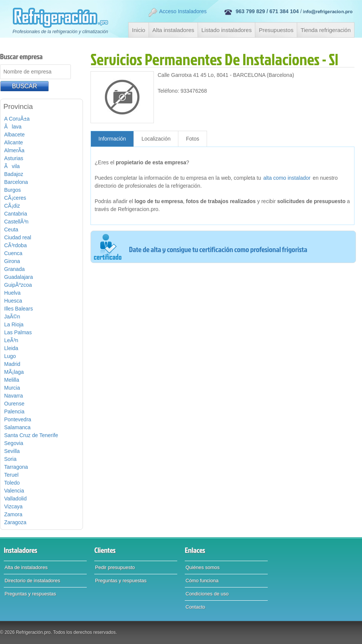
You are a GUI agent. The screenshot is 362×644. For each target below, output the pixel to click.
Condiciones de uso (207, 594)
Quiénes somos (202, 567)
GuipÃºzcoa (18, 285)
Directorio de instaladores (32, 581)
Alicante (14, 142)
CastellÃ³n (16, 222)
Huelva (12, 293)
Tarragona (16, 467)
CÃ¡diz (12, 206)
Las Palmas (18, 332)
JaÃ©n (12, 317)
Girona (12, 261)
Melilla (12, 380)
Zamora (13, 514)
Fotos (193, 139)
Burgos (12, 190)
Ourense (14, 404)
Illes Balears (18, 309)
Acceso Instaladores (177, 12)
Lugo (10, 356)
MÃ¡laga (14, 372)
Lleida (11, 348)
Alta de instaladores (26, 567)
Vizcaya (13, 506)
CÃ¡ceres (15, 198)
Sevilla (12, 451)
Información (112, 139)
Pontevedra (18, 419)
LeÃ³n (11, 340)
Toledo (12, 483)
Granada (14, 269)
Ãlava (13, 127)
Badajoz (14, 174)
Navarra (14, 396)
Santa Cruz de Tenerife (31, 435)
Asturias (14, 158)
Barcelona (16, 182)
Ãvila (12, 166)
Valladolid (15, 499)
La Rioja (14, 324)
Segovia (14, 443)
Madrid (12, 364)
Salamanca (17, 427)
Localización (156, 139)
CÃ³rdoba (15, 245)
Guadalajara (18, 277)
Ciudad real (18, 237)
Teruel (11, 475)
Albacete (14, 135)
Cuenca (13, 253)
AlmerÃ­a (14, 150)
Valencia (14, 491)
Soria (10, 459)
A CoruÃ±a (17, 119)
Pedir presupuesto (115, 567)
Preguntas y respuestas (30, 594)
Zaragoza (15, 522)
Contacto (195, 607)
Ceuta (11, 229)
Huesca (13, 301)
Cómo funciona (202, 581)
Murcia (12, 388)
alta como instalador (287, 178)
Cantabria (16, 214)
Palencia (14, 411)
